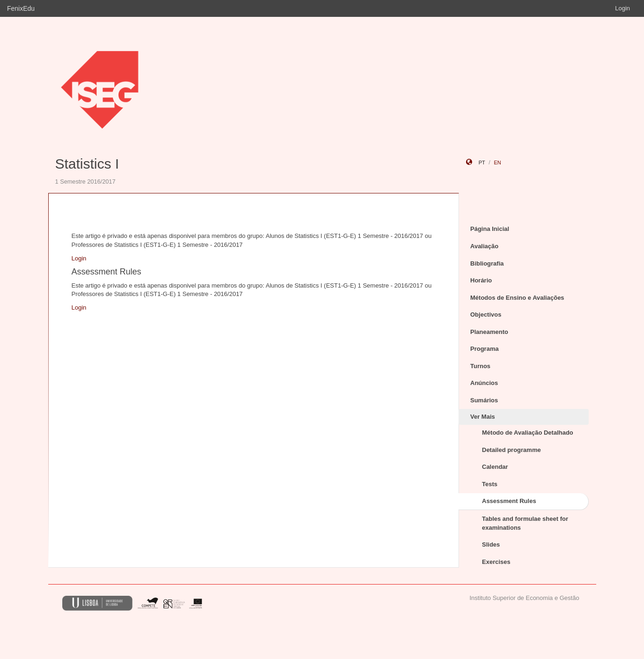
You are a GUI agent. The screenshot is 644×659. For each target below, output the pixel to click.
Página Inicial (490, 229)
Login (622, 8)
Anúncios (484, 383)
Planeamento (489, 332)
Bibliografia (487, 263)
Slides (491, 544)
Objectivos (486, 315)
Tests (490, 484)
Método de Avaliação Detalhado (528, 433)
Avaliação (484, 246)
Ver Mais (483, 417)
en (497, 163)
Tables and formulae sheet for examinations (525, 523)
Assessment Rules (509, 501)
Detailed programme (511, 450)
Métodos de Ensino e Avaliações (517, 298)
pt (482, 163)
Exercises (496, 562)
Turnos (480, 366)
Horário (481, 280)
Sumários (484, 400)
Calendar (495, 467)
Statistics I (87, 164)
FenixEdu (21, 8)
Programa (485, 349)
